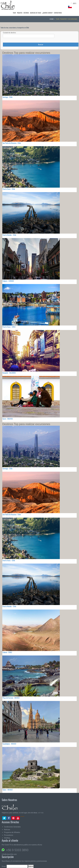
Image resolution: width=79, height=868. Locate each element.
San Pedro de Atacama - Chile (12, 143)
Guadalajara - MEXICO (9, 744)
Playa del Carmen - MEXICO (11, 698)
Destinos (27, 13)
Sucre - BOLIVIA (8, 419)
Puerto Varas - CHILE (9, 327)
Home (52, 19)
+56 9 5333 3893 (17, 850)
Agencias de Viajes (36, 13)
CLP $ (75, 3)
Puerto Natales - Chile (9, 235)
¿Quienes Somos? (48, 13)
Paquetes (21, 13)
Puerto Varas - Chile (9, 189)
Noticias (7, 830)
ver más (41, 813)
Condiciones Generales (12, 827)
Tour (16, 13)
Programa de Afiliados (12, 832)
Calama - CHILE (7, 652)
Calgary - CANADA (8, 281)
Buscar (41, 45)
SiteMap (7, 838)
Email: (15, 866)
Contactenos (58, 13)
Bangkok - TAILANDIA (9, 373)
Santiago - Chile (7, 97)
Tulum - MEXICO (8, 790)
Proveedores (9, 835)
